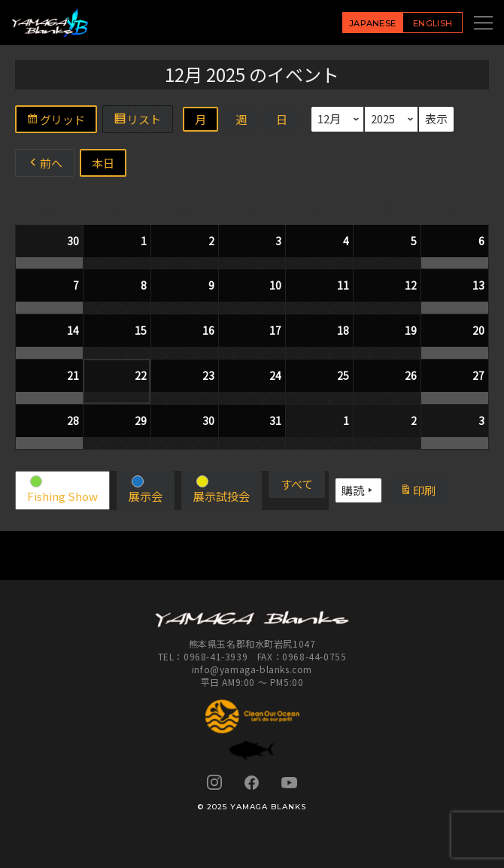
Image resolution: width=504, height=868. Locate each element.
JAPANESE (373, 23)
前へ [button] (45, 163)
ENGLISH (433, 23)
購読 (358, 490)
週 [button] (241, 119)
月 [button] (200, 119)
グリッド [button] (61, 121)
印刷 (423, 492)
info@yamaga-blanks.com (252, 669)
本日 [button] (103, 163)
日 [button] (282, 119)
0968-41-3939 (216, 656)
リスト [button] (143, 121)
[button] (62, 490)
